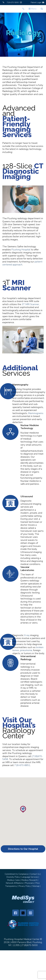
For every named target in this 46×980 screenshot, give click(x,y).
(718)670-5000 (30, 945)
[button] (23, 809)
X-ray (27, 635)
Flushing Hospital (21, 250)
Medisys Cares (13, 880)
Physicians (29, 883)
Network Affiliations (14, 883)
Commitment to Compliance (17, 874)
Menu (33, 9)
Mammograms (36, 413)
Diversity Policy (13, 877)
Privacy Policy (25, 886)
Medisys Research (29, 880)
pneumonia (26, 650)
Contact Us (35, 874)
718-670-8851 (22, 765)
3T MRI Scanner (30, 304)
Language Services (30, 877)
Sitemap (36, 886)
